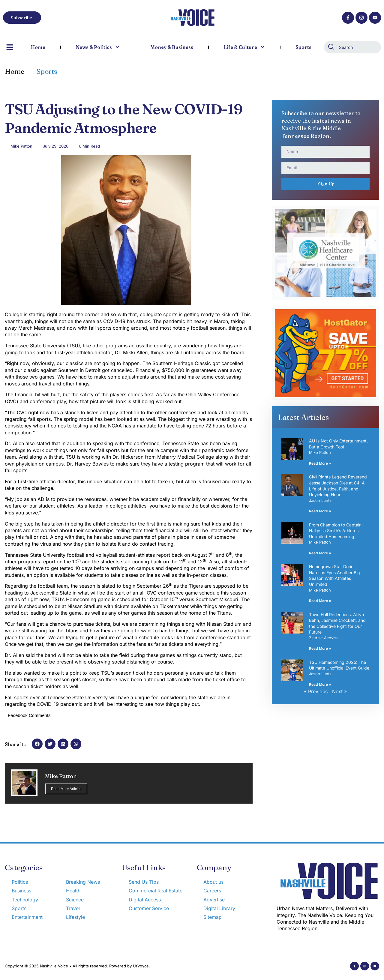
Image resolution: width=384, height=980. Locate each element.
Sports (303, 47)
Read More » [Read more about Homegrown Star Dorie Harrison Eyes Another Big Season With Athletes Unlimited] (320, 601)
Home (38, 47)
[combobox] (352, 47)
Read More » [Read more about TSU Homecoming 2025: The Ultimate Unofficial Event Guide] (320, 684)
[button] (37, 744)
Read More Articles (66, 789)
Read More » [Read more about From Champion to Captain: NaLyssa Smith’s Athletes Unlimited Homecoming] (320, 553)
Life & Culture (244, 47)
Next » (339, 691)
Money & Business (172, 47)
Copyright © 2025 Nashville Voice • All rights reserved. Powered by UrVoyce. (77, 966)
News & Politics (98, 47)
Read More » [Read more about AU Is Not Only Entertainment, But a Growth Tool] (320, 463)
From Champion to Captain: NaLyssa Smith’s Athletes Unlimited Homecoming (336, 531)
